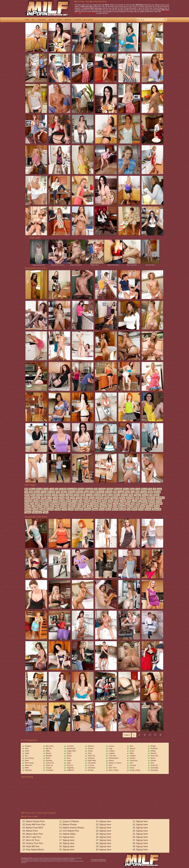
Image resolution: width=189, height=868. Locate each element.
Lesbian (112, 751)
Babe (27, 760)
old (115, 492)
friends (103, 503)
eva (80, 501)
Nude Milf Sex (33, 846)
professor (143, 501)
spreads (97, 495)
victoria (64, 503)
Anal (27, 748)
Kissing (90, 770)
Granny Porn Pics (34, 843)
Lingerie (112, 753)
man (138, 503)
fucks (56, 498)
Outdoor (133, 756)
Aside (27, 753)
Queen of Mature (71, 821)
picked (58, 509)
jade (105, 501)
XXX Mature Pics (71, 831)
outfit (37, 503)
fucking (102, 489)
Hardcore (91, 758)
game (127, 503)
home (27, 20)
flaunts (145, 495)
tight (104, 495)
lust (33, 506)
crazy (116, 503)
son (129, 509)
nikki (110, 503)
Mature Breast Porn (39, 264)
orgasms (72, 503)
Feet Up (70, 765)
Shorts (153, 758)
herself (40, 489)
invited (35, 509)
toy (26, 492)
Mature (111, 760)
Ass (26, 756)
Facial (69, 760)
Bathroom (29, 765)
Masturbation (114, 758)
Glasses (91, 746)
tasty (107, 498)
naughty (89, 489)
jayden (159, 503)
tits (150, 489)
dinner (122, 498)
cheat (141, 509)
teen (122, 503)
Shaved (153, 753)
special (157, 492)
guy (133, 492)
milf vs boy (88, 20)
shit (57, 506)
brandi (46, 506)
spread (62, 501)
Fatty (69, 763)
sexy (86, 498)
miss (84, 506)
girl (133, 503)
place (142, 506)
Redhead (154, 748)
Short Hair (154, 756)
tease (77, 495)
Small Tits (154, 765)
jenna (157, 506)
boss (68, 501)
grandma (160, 498)
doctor (62, 495)
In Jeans (91, 765)
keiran (152, 503)
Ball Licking (29, 763)
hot (154, 489)
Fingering (70, 768)
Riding (153, 751)
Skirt (152, 763)
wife (137, 506)
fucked (144, 492)
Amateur (28, 746)
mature (32, 489)
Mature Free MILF (76, 264)
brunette (51, 492)
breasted (118, 489)
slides (156, 495)
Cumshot (70, 746)
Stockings (154, 770)
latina (71, 509)
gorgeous (36, 498)
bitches (115, 509)
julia (96, 506)
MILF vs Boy (114, 770)
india (99, 501)
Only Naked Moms (35, 850)
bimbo (134, 509)
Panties (132, 758)
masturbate (55, 503)
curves (89, 495)
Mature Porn (95, 264)
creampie (94, 503)
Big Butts (28, 770)
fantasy (87, 509)
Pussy (132, 768)
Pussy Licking (135, 770)
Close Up (49, 765)
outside (40, 495)
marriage (122, 506)
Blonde (49, 753)
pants (80, 503)
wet (31, 492)
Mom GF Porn (150, 264)
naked (64, 492)
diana (108, 509)
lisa (110, 506)
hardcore (42, 20)
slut (96, 489)
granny (124, 495)
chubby (63, 489)
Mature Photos (70, 825)
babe (83, 495)
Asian (27, 751)
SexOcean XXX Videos (89, 13)
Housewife (92, 763)
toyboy (28, 512)
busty (110, 495)
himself (63, 506)
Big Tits (49, 748)
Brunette (49, 760)
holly (94, 501)
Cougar (49, 768)
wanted (152, 501)
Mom (132, 746)
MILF (111, 765)
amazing (29, 501)
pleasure (114, 498)
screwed (130, 498)
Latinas (111, 746)
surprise (50, 509)
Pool (131, 763)
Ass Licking (29, 758)
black (33, 495)
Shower (153, 760)
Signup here (68, 837)
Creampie (50, 770)
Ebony (69, 756)
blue (42, 501)
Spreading (154, 768)
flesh (55, 501)
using (62, 498)
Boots (48, 758)
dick (129, 501)
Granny (91, 748)
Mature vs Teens (115, 763)
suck (46, 489)
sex (67, 498)
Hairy (90, 753)
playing (81, 489)
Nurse (132, 751)
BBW (27, 768)
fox (32, 503)
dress (92, 498)
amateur (68, 20)
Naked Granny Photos (73, 828)
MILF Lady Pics (132, 264)
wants (143, 498)
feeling (110, 489)
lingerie (69, 495)
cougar (121, 492)
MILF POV (113, 768)
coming (149, 506)
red (137, 492)
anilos (55, 495)
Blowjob (49, 756)
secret (39, 506)
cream (123, 501)
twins (46, 512)
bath (137, 498)
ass (57, 489)
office (44, 498)
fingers (137, 495)
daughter (79, 509)
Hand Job (91, 756)
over (72, 498)
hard (127, 492)
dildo (150, 492)
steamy (48, 501)
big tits (52, 20)
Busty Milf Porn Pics (58, 264)
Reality (153, 746)
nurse (102, 509)
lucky (135, 501)
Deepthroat (71, 748)
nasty (86, 503)
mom (27, 495)
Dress (69, 753)
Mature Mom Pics (113, 264)
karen (111, 501)
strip (131, 495)
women (71, 492)
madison (72, 506)
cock (138, 489)
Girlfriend (70, 770)
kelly (117, 501)
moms (60, 20)
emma (75, 501)
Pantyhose (134, 760)
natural (117, 495)
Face (69, 758)
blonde (144, 489)
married (130, 506)
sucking (109, 492)
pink (58, 492)
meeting (144, 503)
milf (33, 20)
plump (159, 501)
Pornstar (133, 765)
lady (159, 489)
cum (50, 498)
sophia (123, 509)
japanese (157, 509)
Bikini (48, 751)
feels (36, 501)
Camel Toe (50, 763)
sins (52, 506)
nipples (48, 495)
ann (115, 506)
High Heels (92, 760)
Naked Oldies (69, 834)
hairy (92, 492)
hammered (37, 512)
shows (37, 492)
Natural (132, 748)
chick (64, 509)
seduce (28, 509)
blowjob (78, 20)
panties (79, 498)
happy (95, 509)
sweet (27, 498)
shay (27, 503)
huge (86, 492)
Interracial (91, 768)
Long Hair (112, 756)
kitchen (79, 492)
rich (78, 506)
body (132, 489)
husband (99, 498)
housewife (72, 489)
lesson (90, 506)
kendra (148, 509)
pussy (44, 492)
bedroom (151, 498)
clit (151, 495)
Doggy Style (71, 751)
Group (90, 751)
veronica (45, 503)
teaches (103, 506)
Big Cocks (50, 746)
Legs (111, 748)
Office (132, 753)
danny (28, 506)
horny (126, 489)
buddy (42, 509)
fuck (52, 489)
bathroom (100, 492)
